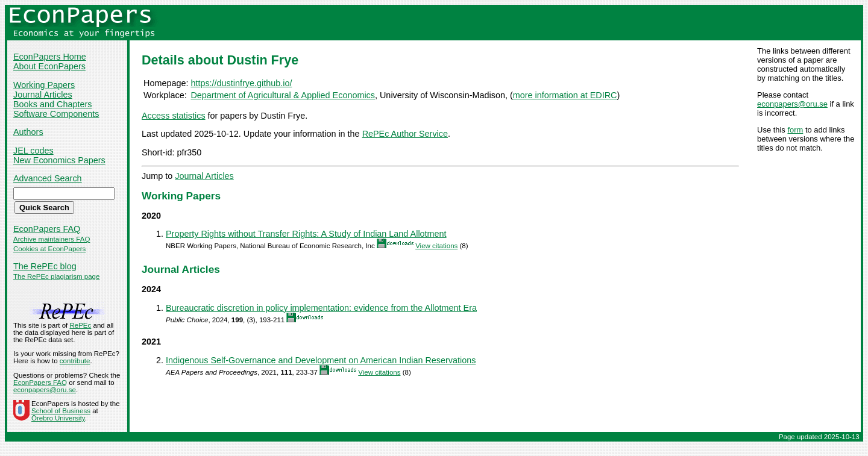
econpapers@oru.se (792, 104)
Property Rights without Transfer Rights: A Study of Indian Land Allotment (306, 234)
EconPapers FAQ (47, 229)
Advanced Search (48, 178)
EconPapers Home (50, 57)
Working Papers (44, 85)
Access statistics (174, 116)
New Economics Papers (59, 160)
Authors (28, 132)
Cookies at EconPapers (49, 249)
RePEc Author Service (405, 134)
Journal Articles (43, 95)
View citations (436, 246)
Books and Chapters (52, 104)
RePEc (80, 325)
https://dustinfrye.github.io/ (241, 83)
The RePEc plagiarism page (56, 276)
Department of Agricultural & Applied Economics (283, 95)
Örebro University (58, 418)
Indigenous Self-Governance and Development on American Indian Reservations (321, 360)
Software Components (56, 114)
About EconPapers (49, 66)
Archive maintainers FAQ (52, 239)
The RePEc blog (45, 266)
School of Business (61, 411)
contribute (75, 361)
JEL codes (33, 151)
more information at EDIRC (565, 95)
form (795, 130)
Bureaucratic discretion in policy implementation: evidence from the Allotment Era (321, 308)
